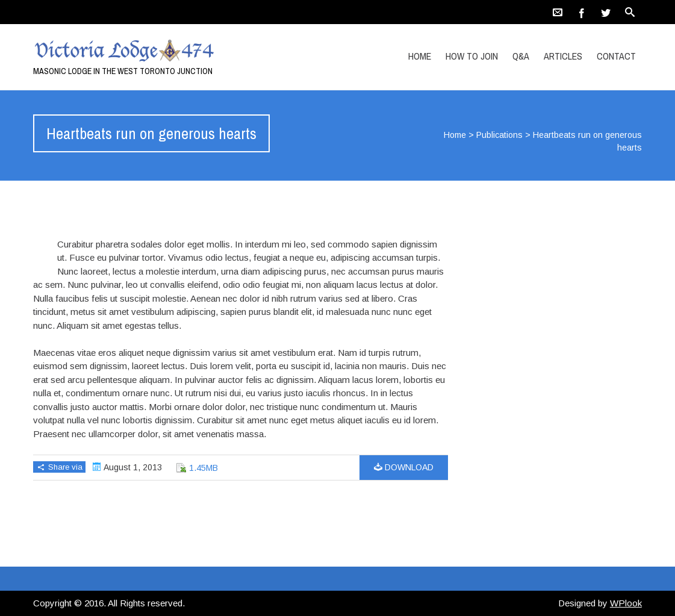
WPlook (626, 603)
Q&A (521, 56)
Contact (616, 56)
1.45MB (204, 468)
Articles (563, 56)
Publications (499, 135)
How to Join (472, 56)
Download (404, 467)
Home (420, 56)
